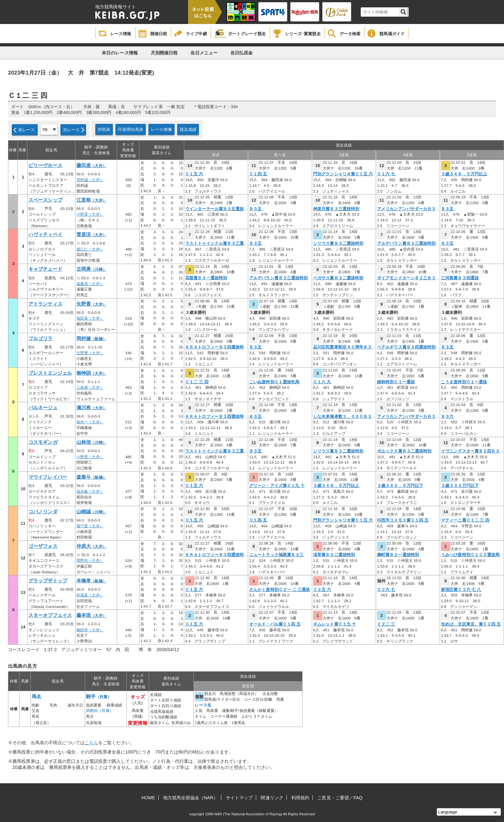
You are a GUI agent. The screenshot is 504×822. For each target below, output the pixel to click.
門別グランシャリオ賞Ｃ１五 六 (343, 174)
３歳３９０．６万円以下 (400, 486)
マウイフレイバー (48, 477)
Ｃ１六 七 (386, 174)
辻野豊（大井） (90, 353)
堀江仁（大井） (90, 249)
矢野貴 (91, 304)
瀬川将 (91, 408)
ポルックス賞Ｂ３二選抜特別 (404, 451)
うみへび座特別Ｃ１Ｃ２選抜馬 (470, 555)
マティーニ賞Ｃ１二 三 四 (465, 520)
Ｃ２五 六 (322, 590)
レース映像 (161, 129)
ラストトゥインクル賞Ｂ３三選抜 (217, 243)
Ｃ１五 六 (194, 174)
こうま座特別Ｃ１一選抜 (464, 382)
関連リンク (272, 798)
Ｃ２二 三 (386, 624)
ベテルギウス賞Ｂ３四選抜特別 (406, 347)
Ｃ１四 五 (258, 174)
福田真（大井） (90, 318)
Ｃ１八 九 (322, 382)
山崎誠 (91, 512)
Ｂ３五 (255, 209)
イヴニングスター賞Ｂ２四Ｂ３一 (472, 451)
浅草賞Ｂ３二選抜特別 (334, 555)
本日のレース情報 (120, 53)
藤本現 (91, 615)
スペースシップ (45, 200)
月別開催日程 (164, 53)
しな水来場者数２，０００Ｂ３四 (345, 417)
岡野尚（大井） (90, 561)
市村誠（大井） (90, 180)
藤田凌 (91, 165)
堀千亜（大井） (90, 526)
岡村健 (91, 339)
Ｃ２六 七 (386, 590)
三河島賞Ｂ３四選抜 (460, 278)
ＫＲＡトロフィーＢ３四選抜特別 (217, 347)
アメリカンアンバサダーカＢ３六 (409, 209)
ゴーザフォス (43, 546)
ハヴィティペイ (45, 235)
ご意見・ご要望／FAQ (340, 798)
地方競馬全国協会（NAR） (190, 798)
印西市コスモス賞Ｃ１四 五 (403, 520)
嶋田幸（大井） (90, 630)
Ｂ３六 (447, 417)
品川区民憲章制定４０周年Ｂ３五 (345, 347)
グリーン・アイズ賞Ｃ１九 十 (277, 486)
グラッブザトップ (48, 581)
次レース (71, 130)
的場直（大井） (90, 595)
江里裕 (91, 200)
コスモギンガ (43, 442)
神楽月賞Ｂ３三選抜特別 (336, 209)
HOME (148, 798)
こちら (91, 743)
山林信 (91, 442)
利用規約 (300, 798)
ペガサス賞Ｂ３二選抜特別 (338, 278)
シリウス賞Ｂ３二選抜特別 (338, 243)
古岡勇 (91, 269)
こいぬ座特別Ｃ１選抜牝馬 (274, 382)
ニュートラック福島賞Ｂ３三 (276, 555)
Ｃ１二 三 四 (197, 382)
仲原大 (91, 546)
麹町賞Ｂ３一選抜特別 (398, 555)
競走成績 (188, 129)
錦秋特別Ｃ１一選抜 (396, 382)
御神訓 (91, 373)
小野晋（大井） (90, 214)
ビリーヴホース (45, 165)
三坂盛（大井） (90, 387)
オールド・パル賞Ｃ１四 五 (275, 624)
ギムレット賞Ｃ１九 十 (335, 624)
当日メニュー (204, 53)
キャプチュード (45, 269)
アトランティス (45, 304)
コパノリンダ (43, 512)
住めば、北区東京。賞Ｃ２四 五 (471, 624)
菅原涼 (91, 235)
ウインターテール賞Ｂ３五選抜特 (217, 209)
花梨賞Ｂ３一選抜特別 (206, 278)
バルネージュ (43, 408)
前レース (27, 130)
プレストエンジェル (50, 373)
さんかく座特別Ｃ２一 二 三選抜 (280, 590)
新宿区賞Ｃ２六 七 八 (461, 590)
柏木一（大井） (90, 422)
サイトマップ (239, 798)
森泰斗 (91, 477)
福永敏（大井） (90, 491)
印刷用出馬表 (131, 129)
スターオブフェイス (50, 615)
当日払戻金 (242, 53)
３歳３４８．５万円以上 (464, 174)
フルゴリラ (41, 339)
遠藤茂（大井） (90, 284)
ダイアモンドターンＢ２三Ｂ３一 (409, 278)
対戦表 (104, 129)
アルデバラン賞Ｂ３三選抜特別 (406, 243)
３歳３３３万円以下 (460, 486)
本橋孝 (91, 581)
